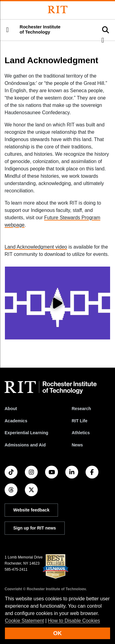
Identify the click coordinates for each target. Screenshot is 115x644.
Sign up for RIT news (34, 528)
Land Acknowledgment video (36, 247)
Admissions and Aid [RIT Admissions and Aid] (25, 445)
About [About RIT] (11, 409)
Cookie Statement (24, 621)
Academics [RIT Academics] (16, 421)
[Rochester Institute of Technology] (58, 10)
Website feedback (31, 510)
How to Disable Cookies (74, 621)
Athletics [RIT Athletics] (81, 433)
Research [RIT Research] (81, 409)
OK (58, 633)
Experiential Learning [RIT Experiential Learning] (26, 433)
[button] (7, 30)
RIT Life (80, 421)
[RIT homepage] (51, 387)
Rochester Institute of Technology (40, 29)
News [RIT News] (77, 445)
